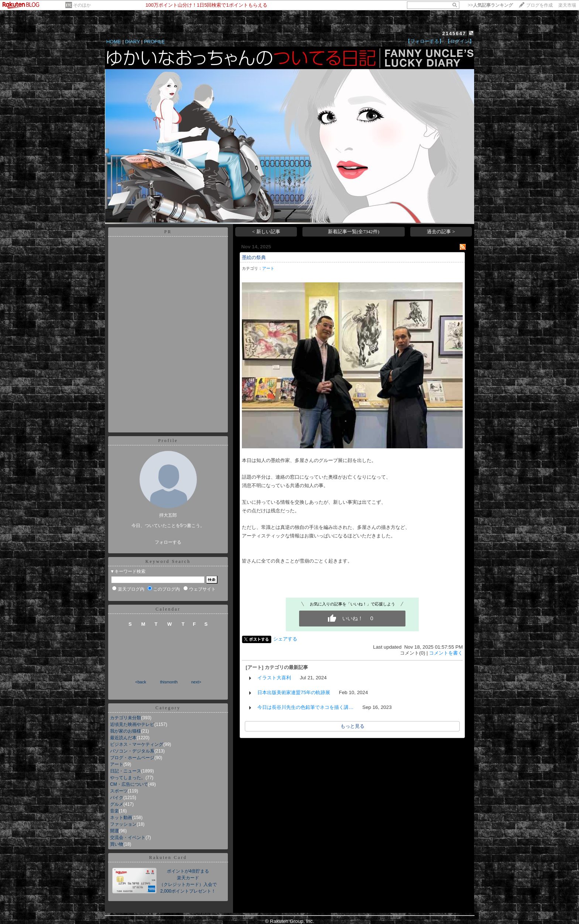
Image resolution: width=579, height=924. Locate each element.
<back (141, 682)
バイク (117, 798)
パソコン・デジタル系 (132, 751)
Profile (168, 441)
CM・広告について (129, 784)
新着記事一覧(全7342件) (354, 232)
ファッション (123, 824)
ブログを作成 (539, 5)
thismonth (169, 682)
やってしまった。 (128, 778)
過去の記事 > (441, 232)
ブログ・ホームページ (132, 758)
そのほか (82, 5)
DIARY (133, 42)
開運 (114, 831)
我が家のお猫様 (126, 731)
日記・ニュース (126, 771)
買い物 (117, 844)
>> (490, 5)
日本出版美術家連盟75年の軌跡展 (294, 692)
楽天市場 (567, 5)
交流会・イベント (128, 838)
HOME (114, 42)
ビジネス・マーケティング (137, 744)
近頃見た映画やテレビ (132, 724)
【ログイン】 (460, 41)
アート (117, 764)
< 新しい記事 (266, 232)
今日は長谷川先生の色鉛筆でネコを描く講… (305, 707)
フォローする (168, 542)
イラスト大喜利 (274, 678)
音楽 (114, 811)
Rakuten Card (168, 857)
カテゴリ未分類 (126, 718)
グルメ (117, 804)
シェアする (285, 639)
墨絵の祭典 (254, 257)
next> (196, 682)
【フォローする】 (425, 41)
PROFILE (155, 42)
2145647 (454, 33)
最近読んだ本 (123, 738)
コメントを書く (446, 653)
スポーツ (119, 791)
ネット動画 (121, 818)
